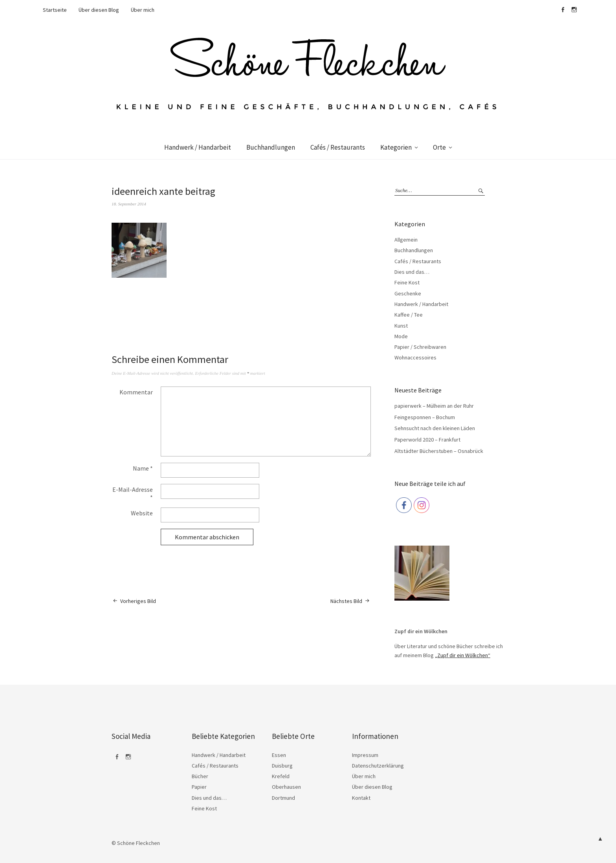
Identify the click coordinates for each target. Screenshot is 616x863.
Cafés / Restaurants (338, 147)
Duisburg (282, 766)
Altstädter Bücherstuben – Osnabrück (439, 451)
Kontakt (361, 798)
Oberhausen (286, 787)
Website (142, 513)
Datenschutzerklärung (378, 766)
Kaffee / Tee (409, 315)
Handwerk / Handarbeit (198, 147)
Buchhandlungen (271, 147)
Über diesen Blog (99, 10)
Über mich (143, 10)
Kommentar (136, 392)
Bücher (200, 776)
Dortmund (283, 798)
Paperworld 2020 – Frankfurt (427, 440)
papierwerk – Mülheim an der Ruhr (434, 406)
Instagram (574, 10)
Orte (439, 147)
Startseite (55, 10)
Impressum (365, 755)
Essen (279, 755)
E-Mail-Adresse (133, 493)
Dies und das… (412, 272)
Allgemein (406, 240)
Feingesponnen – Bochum (425, 417)
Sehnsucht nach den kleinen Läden (435, 428)
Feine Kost (407, 282)
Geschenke (408, 293)
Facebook (563, 10)
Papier (199, 787)
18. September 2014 (129, 204)
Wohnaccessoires (415, 357)
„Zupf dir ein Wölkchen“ (463, 655)
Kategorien (396, 147)
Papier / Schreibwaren (420, 347)
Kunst (401, 326)
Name (143, 468)
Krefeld (281, 776)
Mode (401, 336)
